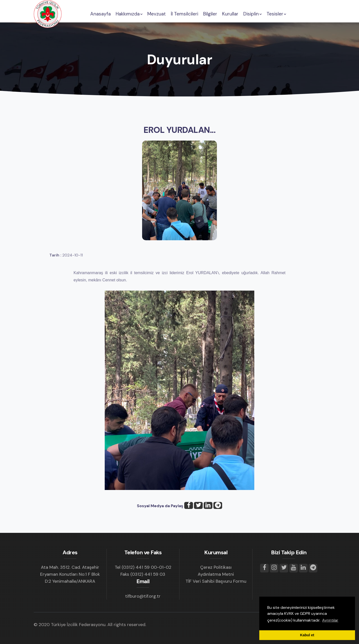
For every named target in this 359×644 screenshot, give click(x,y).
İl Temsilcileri (184, 14)
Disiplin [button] (252, 14)
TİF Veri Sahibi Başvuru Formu (216, 581)
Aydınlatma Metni (216, 574)
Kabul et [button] (307, 635)
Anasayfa (100, 14)
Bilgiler (210, 14)
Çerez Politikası (216, 567)
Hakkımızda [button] (129, 14)
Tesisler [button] (276, 14)
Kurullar (230, 14)
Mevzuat (157, 14)
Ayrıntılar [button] (330, 620)
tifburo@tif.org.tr (143, 596)
